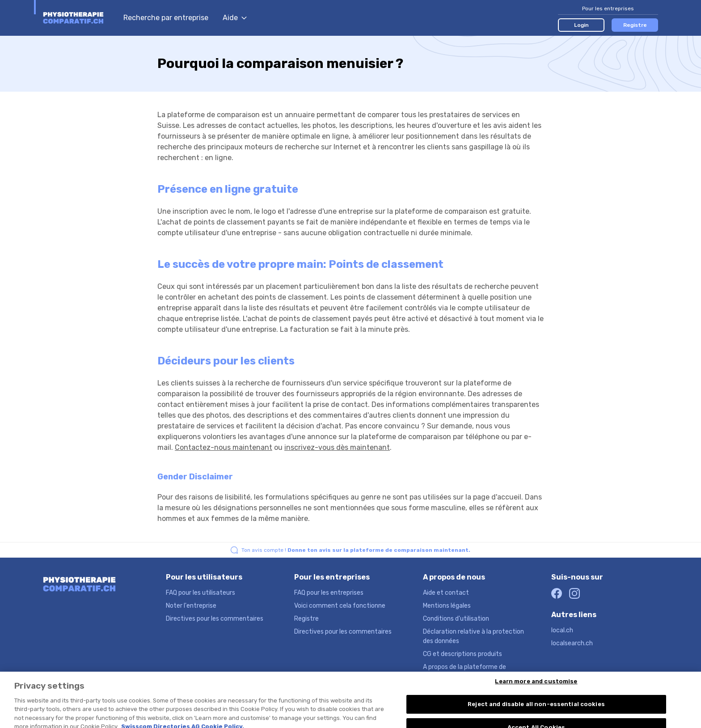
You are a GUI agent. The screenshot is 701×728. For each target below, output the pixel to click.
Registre (635, 25)
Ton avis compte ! (356, 550)
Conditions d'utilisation (456, 619)
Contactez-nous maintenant (224, 447)
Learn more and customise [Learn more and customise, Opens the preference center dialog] (536, 687)
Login (581, 25)
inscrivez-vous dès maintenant (337, 447)
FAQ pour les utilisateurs (201, 593)
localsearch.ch (572, 643)
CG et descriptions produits (462, 654)
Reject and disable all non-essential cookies (536, 710)
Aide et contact (446, 593)
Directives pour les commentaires (215, 619)
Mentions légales (447, 606)
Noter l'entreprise (191, 606)
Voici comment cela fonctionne (340, 606)
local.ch (562, 630)
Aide (235, 18)
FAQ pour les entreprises (329, 593)
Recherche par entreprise (166, 18)
